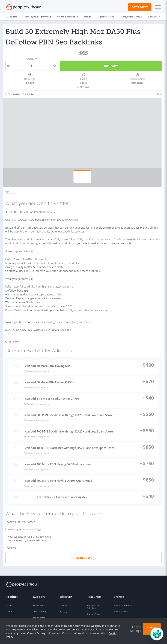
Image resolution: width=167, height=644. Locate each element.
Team (9, 603)
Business (153, 17)
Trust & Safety (40, 603)
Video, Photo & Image (131, 17)
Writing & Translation (68, 17)
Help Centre (39, 609)
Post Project (140, 7)
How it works (39, 596)
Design (88, 17)
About (9, 596)
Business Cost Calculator (94, 598)
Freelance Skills (121, 603)
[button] (157, 7)
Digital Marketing (106, 17)
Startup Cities (93, 605)
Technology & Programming (37, 17)
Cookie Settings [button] (136, 629)
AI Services (12, 17)
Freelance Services (123, 596)
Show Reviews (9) (83, 549)
